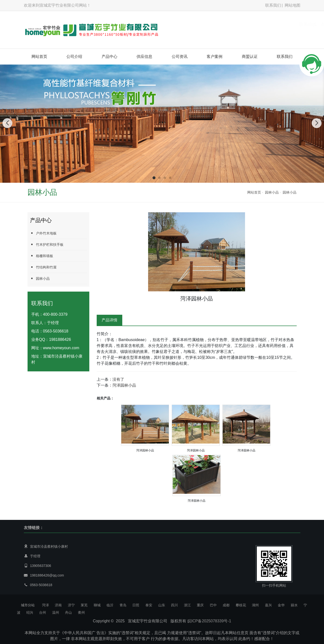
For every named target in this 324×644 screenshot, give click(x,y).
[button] (154, 178)
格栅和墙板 (42, 256)
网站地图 (293, 5)
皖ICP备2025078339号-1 (209, 621)
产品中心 (109, 57)
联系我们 (273, 5)
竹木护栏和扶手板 (47, 244)
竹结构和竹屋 (43, 267)
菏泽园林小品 (124, 385)
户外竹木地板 (43, 233)
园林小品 (272, 192)
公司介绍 (74, 57)
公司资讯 (180, 57)
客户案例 (215, 57)
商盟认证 (250, 57)
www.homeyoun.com (61, 348)
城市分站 (28, 605)
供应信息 (144, 57)
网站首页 (39, 57)
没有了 (118, 379)
